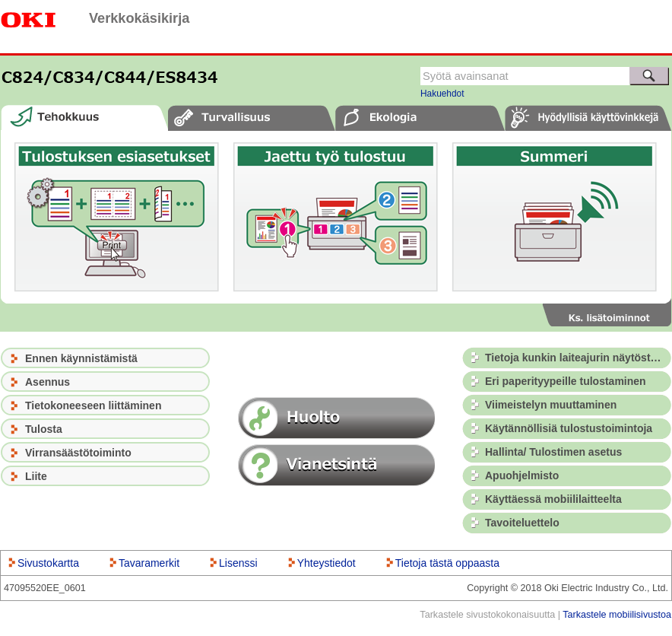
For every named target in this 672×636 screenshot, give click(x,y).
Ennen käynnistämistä (81, 358)
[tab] (84, 118)
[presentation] (84, 118)
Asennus (48, 382)
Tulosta (44, 429)
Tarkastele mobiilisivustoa (617, 615)
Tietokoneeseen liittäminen (93, 405)
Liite (36, 476)
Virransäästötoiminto (78, 453)
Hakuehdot (442, 94)
